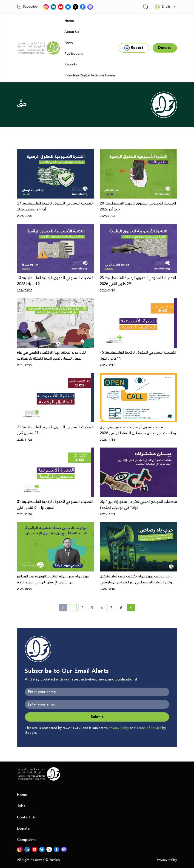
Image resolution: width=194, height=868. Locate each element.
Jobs (21, 806)
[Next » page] (131, 608)
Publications (74, 54)
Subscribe (27, 7)
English (164, 7)
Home (69, 21)
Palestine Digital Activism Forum (90, 75)
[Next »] (131, 608)
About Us (72, 32)
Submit (97, 717)
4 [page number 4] (102, 608)
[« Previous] (63, 608)
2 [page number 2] (82, 608)
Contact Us (26, 817)
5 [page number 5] (111, 608)
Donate (23, 829)
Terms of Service (149, 728)
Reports (71, 64)
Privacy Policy (119, 728)
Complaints (27, 840)
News (69, 43)
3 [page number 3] (92, 608)
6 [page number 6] (121, 608)
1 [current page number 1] (74, 608)
